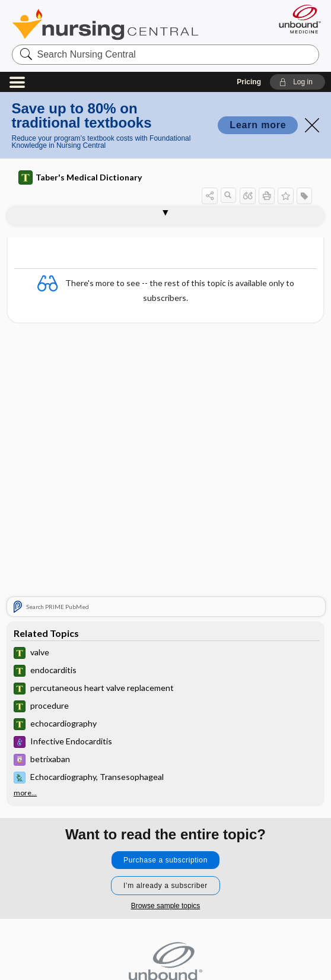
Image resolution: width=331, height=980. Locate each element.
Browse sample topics (166, 906)
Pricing (249, 82)
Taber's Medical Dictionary (80, 177)
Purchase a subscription (165, 860)
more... (25, 793)
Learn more (258, 125)
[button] (297, 82)
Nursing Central (105, 24)
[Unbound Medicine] (296, 19)
